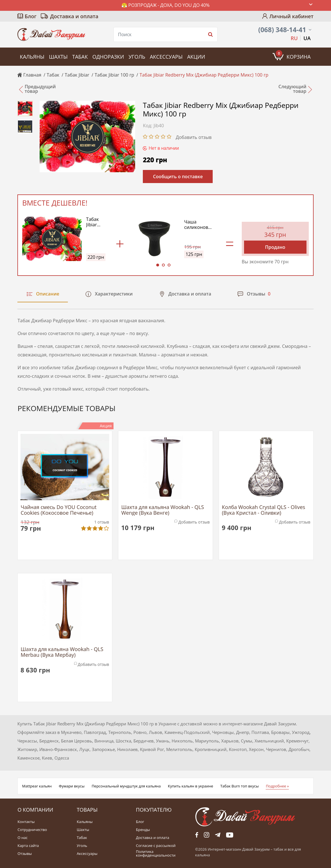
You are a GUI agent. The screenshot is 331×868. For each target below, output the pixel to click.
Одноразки (108, 57)
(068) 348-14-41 (282, 30)
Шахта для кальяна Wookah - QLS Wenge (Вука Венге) (163, 510)
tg (218, 835)
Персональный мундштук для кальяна (126, 786)
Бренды (143, 830)
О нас (22, 838)
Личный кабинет (292, 16)
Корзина (293, 55)
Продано (275, 247)
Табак (80, 57)
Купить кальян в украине (191, 786)
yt (230, 835)
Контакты (26, 822)
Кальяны (32, 57)
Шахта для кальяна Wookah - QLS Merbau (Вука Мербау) (62, 652)
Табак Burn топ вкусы (240, 786)
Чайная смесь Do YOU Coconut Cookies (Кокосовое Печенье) (58, 510)
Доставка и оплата (74, 16)
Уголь (137, 57)
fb (197, 835)
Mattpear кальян (37, 786)
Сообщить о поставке (178, 177)
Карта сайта (28, 846)
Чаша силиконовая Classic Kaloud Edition (199, 225)
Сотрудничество (32, 830)
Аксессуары (166, 57)
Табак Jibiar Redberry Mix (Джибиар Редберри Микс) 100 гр (97, 222)
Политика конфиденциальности (156, 853)
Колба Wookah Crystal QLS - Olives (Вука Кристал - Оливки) (263, 510)
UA (307, 38)
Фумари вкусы (72, 786)
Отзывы (25, 854)
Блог (30, 16)
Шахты (58, 57)
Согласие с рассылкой (156, 846)
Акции (196, 57)
